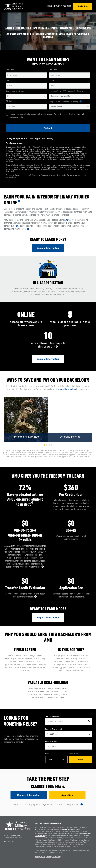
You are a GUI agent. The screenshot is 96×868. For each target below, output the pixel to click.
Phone (51, 80)
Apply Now (83, 6)
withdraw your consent (22, 175)
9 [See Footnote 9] (35, 596)
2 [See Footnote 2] (19, 201)
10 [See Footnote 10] (82, 804)
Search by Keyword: (53, 716)
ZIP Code (9, 101)
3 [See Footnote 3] (67, 220)
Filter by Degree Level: (54, 729)
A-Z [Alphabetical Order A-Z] (51, 759)
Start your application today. (38, 139)
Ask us (16, 226)
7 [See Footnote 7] (32, 502)
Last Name (53, 70)
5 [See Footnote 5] (32, 325)
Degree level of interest (15, 91)
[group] (26, 420)
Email (8, 80)
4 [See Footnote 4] (28, 229)
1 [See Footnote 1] (81, 101)
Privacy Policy (40, 857)
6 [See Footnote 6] (57, 346)
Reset (80, 759)
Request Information (48, 248)
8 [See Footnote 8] (43, 567)
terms (70, 175)
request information (67, 389)
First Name (10, 70)
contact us (79, 175)
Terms (49, 857)
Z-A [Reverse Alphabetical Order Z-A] (62, 759)
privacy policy (61, 175)
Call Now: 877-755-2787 (59, 6)
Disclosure (56, 857)
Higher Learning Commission (70, 829)
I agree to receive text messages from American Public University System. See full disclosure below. (46, 116)
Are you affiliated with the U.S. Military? (65, 102)
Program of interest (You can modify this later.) (67, 91)
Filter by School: (51, 741)
